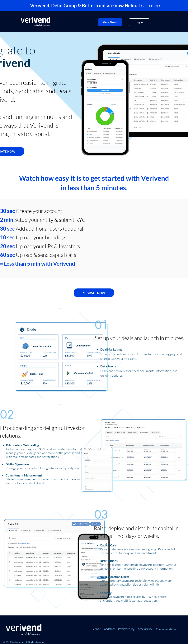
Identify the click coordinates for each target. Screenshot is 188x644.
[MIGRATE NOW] (94, 293)
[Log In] (139, 22)
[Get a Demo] (110, 22)
